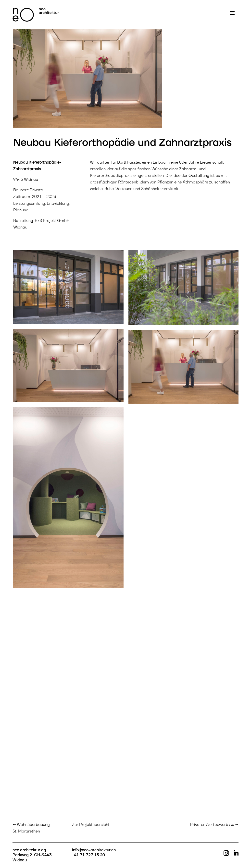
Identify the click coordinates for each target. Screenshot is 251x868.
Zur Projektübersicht (91, 825)
